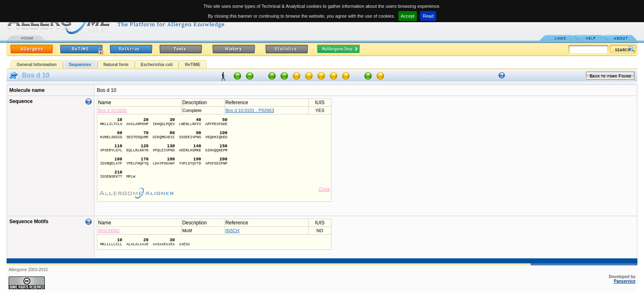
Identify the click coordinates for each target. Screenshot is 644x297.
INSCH (232, 231)
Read (428, 16)
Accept (408, 16)
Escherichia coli (157, 65)
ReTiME (192, 65)
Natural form (116, 65)
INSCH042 (109, 231)
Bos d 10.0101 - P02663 (250, 110)
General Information (37, 65)
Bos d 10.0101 (113, 110)
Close (324, 189)
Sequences (80, 65)
